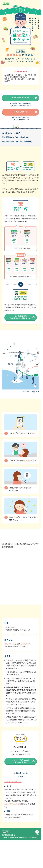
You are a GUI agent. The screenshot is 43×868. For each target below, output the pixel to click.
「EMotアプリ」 (25, 644)
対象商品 (27, 461)
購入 (34, 433)
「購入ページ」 (10, 644)
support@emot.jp (12, 804)
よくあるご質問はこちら (13, 782)
